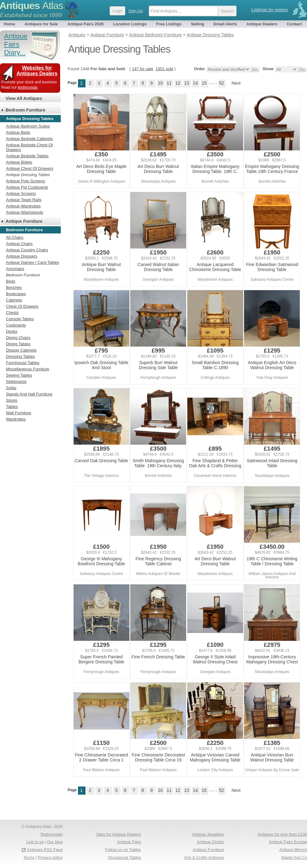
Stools (12, 400)
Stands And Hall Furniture (29, 394)
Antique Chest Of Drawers (30, 168)
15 (204, 83)
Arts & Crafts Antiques (204, 858)
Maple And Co (294, 858)
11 (169, 83)
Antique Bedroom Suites (28, 126)
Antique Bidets (19, 162)
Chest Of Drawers (22, 306)
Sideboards (16, 382)
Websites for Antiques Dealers (37, 71)
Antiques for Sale (41, 24)
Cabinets (14, 300)
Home (9, 24)
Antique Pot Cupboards (27, 187)
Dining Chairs (18, 338)
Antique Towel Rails (24, 200)
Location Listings (130, 24)
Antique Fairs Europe (288, 842)
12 (178, 83)
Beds (11, 281)
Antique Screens (21, 193)
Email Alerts (225, 24)
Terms (29, 858)
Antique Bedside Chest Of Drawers (29, 147)
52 (221, 83)
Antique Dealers (262, 24)
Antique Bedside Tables (27, 156)
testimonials (28, 87)
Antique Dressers (22, 256)
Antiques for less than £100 (282, 834)
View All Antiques (24, 98)
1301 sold (164, 69)
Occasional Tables (125, 858)
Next (236, 83)
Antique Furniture (24, 221)
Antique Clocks (210, 842)
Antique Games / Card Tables (33, 262)
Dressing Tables (20, 356)
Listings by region (270, 10)
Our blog (55, 842)
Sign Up (136, 11)
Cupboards (16, 325)
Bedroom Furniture (26, 110)
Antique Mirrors (293, 850)
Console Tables (20, 319)
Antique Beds (18, 132)
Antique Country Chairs (27, 250)
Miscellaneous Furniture (28, 369)
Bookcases (16, 294)
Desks (12, 331)
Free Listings (169, 24)
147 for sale (143, 69)
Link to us (35, 842)
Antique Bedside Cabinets (29, 139)
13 (187, 83)
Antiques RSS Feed (45, 850)
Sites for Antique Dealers (119, 834)
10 (160, 83)
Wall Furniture (18, 413)
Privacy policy (50, 858)
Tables (12, 407)
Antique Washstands (25, 212)
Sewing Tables (19, 375)
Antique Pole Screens (26, 181)
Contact (294, 24)
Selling (198, 24)
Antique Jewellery (208, 834)
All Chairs (15, 237)
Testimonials (51, 834)
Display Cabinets (21, 350)
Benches (14, 288)
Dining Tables (18, 344)
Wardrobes (16, 419)
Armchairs (15, 269)
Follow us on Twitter (123, 850)
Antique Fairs (129, 842)
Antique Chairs (19, 244)
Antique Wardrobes (23, 206)
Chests (12, 313)
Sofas (11, 388)
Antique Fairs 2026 (86, 24)
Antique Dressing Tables (28, 175)
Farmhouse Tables (23, 363)
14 (195, 83)
